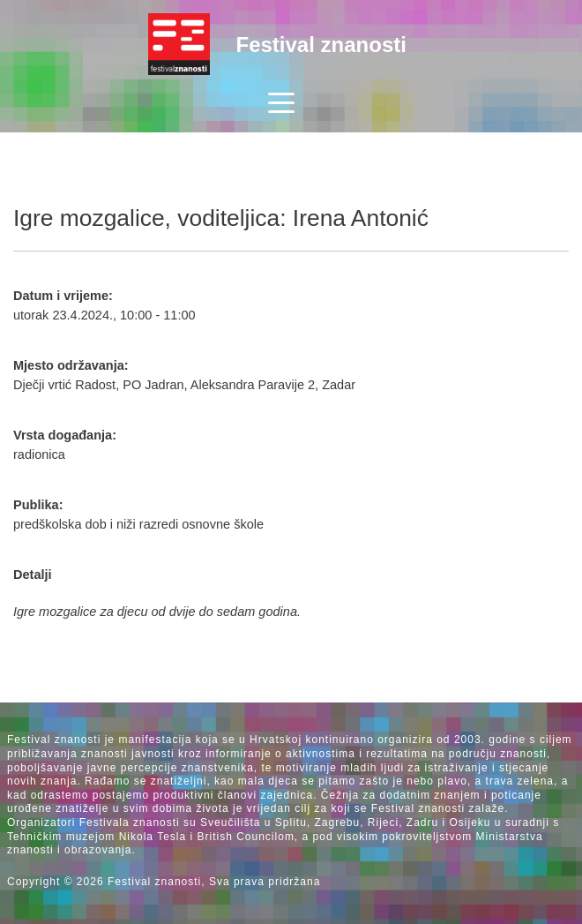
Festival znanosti (321, 45)
